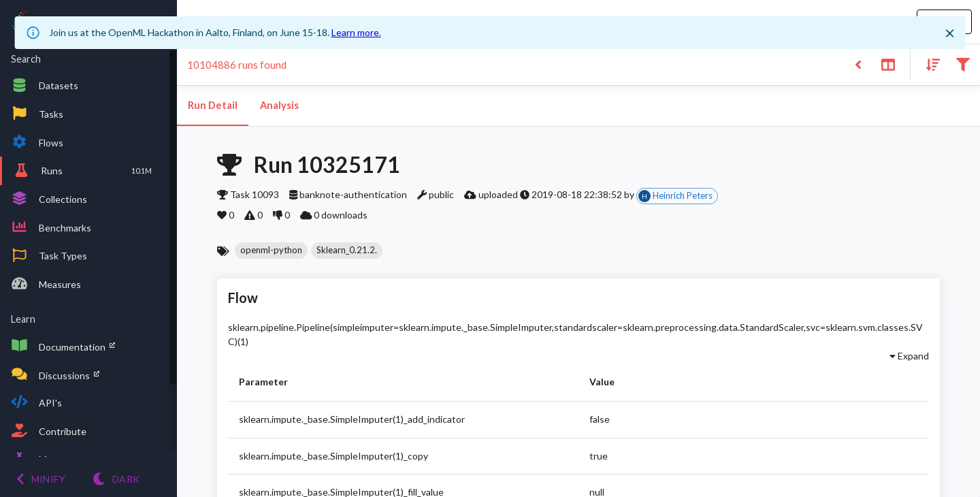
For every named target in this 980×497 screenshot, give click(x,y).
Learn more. (356, 32)
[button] (271, 251)
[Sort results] (929, 64)
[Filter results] (963, 64)
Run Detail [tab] (213, 106)
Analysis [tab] (279, 106)
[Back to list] (858, 64)
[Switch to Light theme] (116, 479)
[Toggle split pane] (888, 64)
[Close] (949, 33)
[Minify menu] (41, 479)
